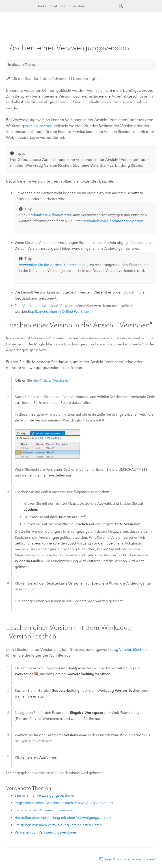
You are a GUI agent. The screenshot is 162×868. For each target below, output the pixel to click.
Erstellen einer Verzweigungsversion (44, 810)
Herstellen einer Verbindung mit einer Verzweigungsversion (63, 818)
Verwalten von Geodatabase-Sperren (113, 221)
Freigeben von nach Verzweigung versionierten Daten (58, 825)
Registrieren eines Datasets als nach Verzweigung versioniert (64, 803)
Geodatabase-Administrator (49, 215)
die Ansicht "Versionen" (52, 380)
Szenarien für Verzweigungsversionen (45, 795)
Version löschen (39, 126)
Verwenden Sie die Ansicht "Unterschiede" (53, 265)
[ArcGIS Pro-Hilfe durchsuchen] (77, 6)
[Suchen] (121, 6)
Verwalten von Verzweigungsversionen (46, 832)
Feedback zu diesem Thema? (130, 859)
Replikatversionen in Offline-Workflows (59, 312)
